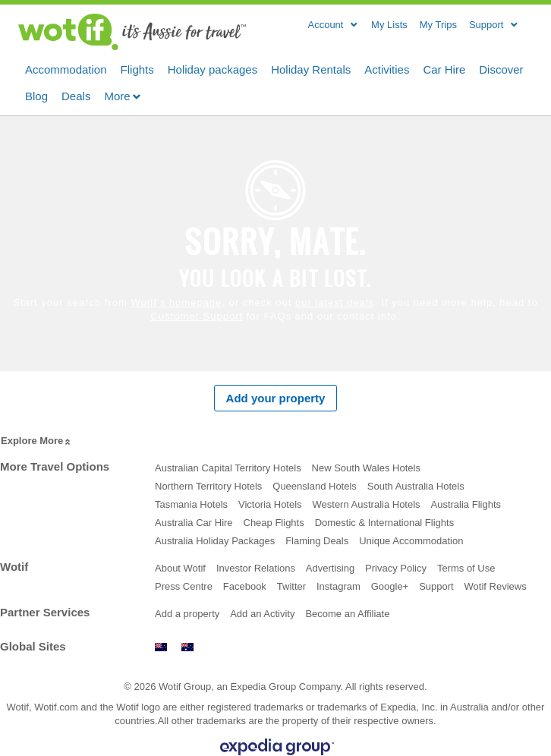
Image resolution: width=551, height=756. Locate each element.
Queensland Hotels (315, 486)
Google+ (390, 586)
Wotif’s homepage (176, 302)
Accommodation (66, 68)
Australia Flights (466, 504)
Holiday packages (213, 68)
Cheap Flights (274, 523)
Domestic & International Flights (385, 523)
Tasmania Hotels (191, 504)
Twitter (291, 586)
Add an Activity (262, 614)
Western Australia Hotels (367, 504)
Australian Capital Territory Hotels (228, 468)
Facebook (245, 586)
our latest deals (335, 302)
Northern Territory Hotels (208, 486)
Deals (76, 95)
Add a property (187, 614)
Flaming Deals (317, 541)
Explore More (37, 441)
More (123, 96)
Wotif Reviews (496, 586)
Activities (387, 68)
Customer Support (197, 316)
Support (436, 586)
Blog (36, 95)
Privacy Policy (396, 568)
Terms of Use (466, 568)
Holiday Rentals (311, 68)
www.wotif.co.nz (161, 647)
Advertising (330, 568)
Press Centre (184, 586)
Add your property (276, 398)
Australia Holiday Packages (215, 541)
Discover (501, 68)
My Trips (438, 25)
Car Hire (444, 68)
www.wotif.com (187, 647)
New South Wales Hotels (366, 468)
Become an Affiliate (347, 614)
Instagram (338, 586)
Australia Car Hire (194, 523)
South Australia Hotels (416, 486)
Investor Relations (256, 568)
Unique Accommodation (411, 541)
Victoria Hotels (270, 504)
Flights (137, 68)
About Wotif (180, 568)
